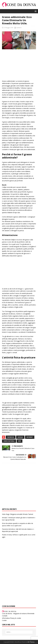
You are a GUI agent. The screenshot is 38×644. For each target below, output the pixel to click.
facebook (11, 437)
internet (30, 437)
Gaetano (19, 28)
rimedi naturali (9, 441)
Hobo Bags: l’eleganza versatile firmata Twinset (18, 514)
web (20, 441)
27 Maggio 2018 (9, 28)
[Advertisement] (19, 66)
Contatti (5, 616)
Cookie (4, 620)
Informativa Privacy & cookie (12, 618)
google (20, 437)
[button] (35, 11)
